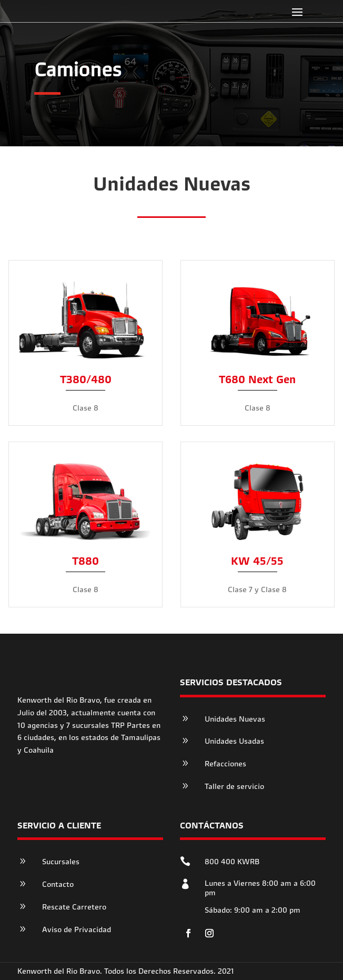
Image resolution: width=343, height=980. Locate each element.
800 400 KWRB (232, 862)
